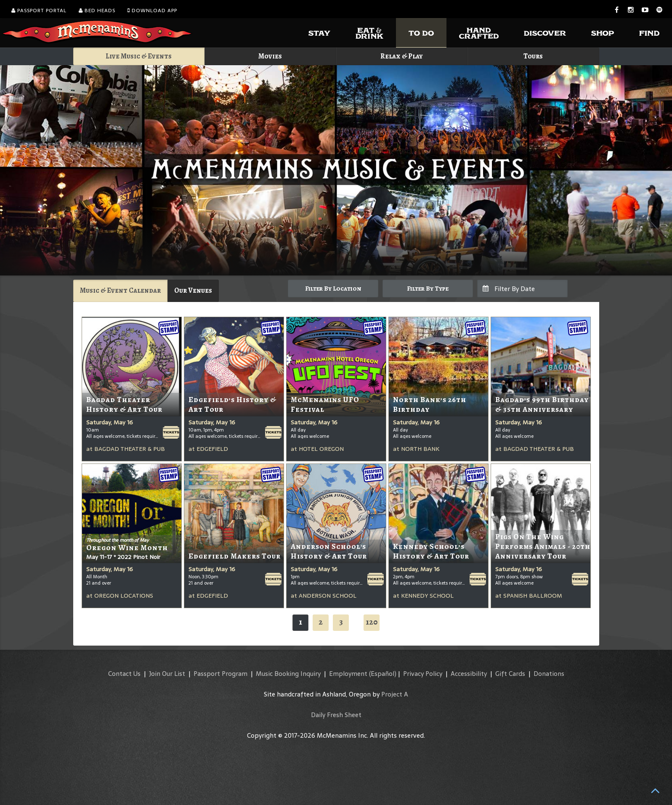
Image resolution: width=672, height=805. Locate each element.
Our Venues (193, 290)
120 (372, 622)
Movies (270, 56)
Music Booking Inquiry (288, 674)
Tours (533, 56)
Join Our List (167, 674)
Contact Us (124, 674)
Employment (348, 674)
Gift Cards (510, 674)
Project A (395, 694)
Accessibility (469, 674)
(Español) (383, 674)
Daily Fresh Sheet (336, 715)
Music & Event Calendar (120, 290)
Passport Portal (39, 11)
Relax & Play (402, 56)
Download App (152, 11)
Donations (549, 674)
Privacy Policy (423, 674)
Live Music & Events (139, 56)
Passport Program (220, 674)
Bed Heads (97, 11)
